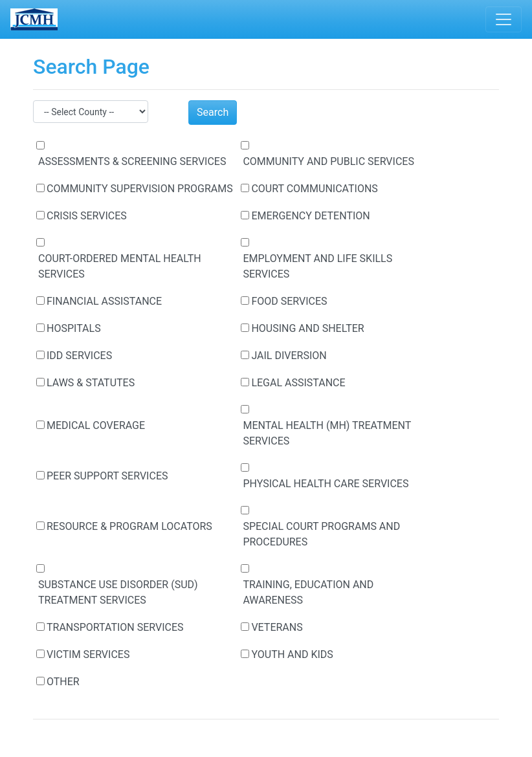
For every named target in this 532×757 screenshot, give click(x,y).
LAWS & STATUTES (91, 383)
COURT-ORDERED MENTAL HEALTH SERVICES (120, 266)
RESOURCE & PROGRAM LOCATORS (129, 526)
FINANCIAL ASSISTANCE (104, 301)
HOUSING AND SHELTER (307, 328)
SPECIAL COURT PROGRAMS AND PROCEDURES (321, 534)
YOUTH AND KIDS (292, 654)
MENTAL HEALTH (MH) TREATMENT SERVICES (327, 433)
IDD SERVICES (79, 356)
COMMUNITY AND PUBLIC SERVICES (328, 161)
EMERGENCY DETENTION (310, 216)
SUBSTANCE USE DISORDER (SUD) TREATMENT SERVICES (118, 592)
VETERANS (277, 627)
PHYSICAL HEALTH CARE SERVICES (326, 484)
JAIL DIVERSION (289, 356)
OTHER (63, 682)
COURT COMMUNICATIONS (314, 189)
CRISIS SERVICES (87, 216)
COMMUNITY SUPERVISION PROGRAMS (140, 189)
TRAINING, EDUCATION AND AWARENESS (308, 592)
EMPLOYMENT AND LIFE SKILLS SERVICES (317, 266)
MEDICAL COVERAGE (96, 425)
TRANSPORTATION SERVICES (115, 627)
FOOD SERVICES (289, 301)
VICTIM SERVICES (88, 654)
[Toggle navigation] (504, 19)
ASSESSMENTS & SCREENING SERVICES (132, 161)
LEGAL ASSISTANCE (298, 383)
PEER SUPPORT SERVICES (107, 476)
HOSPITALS (74, 328)
